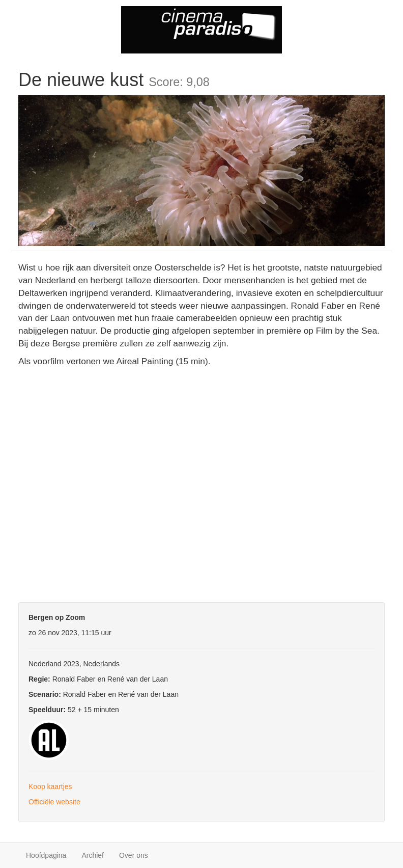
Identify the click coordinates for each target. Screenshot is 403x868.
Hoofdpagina (46, 855)
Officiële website (54, 802)
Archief (93, 855)
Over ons (134, 855)
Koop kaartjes (50, 786)
